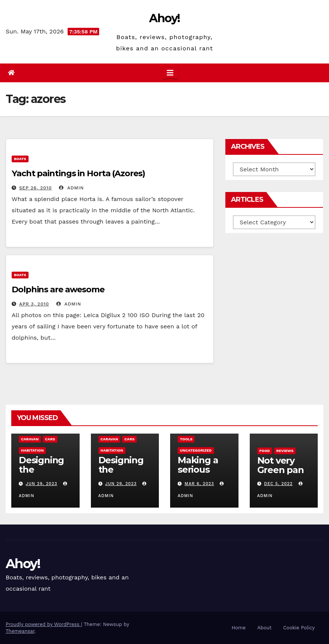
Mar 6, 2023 (199, 484)
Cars (50, 439)
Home (239, 628)
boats (20, 159)
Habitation (32, 450)
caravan (30, 439)
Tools (186, 439)
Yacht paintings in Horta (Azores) (78, 173)
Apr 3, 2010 (34, 304)
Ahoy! (164, 18)
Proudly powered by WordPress (43, 624)
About (264, 628)
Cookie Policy (299, 628)
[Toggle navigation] (170, 73)
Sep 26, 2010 (35, 188)
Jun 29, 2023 (42, 484)
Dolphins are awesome (58, 289)
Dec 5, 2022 (278, 484)
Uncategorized (196, 450)
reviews (285, 451)
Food (265, 451)
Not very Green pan (281, 465)
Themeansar (20, 631)
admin (71, 188)
